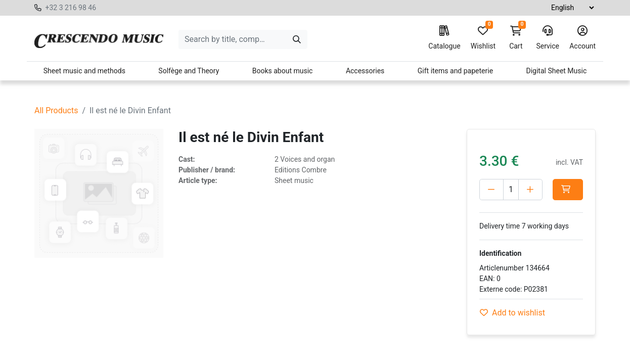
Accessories (365, 71)
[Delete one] (491, 190)
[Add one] (530, 190)
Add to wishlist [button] (512, 313)
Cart (516, 38)
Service (548, 38)
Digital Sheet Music (557, 71)
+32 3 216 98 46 (71, 8)
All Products (56, 110)
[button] (568, 190)
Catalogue (444, 38)
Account (582, 38)
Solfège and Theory (189, 71)
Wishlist (483, 38)
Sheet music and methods (84, 71)
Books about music (283, 71)
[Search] (297, 39)
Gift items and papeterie (455, 71)
